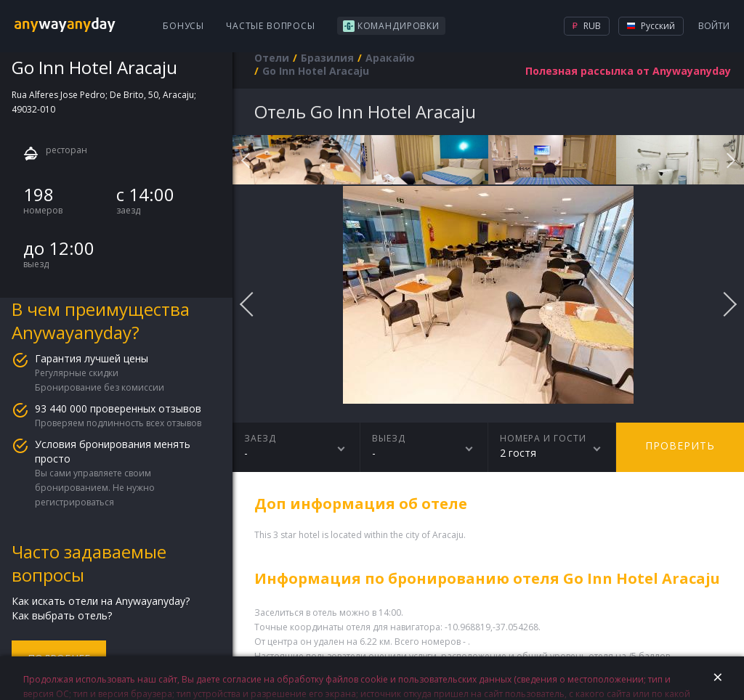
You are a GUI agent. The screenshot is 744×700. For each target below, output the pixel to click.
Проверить (680, 445)
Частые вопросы (271, 26)
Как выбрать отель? (62, 615)
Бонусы (183, 26)
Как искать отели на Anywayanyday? (101, 601)
